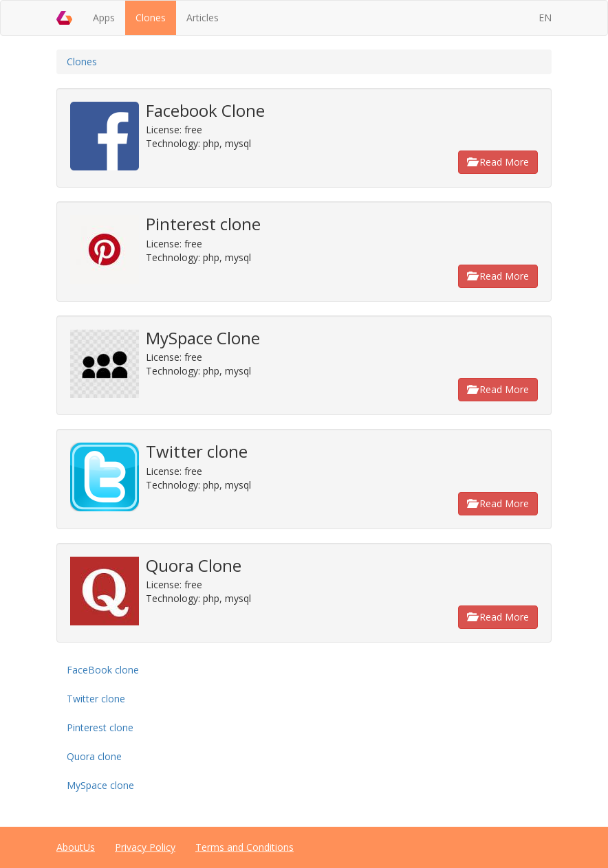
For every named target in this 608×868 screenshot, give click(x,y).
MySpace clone (100, 785)
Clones (151, 18)
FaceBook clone (103, 670)
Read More (498, 162)
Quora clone (94, 756)
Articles (203, 18)
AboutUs (76, 847)
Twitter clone (96, 699)
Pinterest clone (100, 727)
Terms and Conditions (245, 847)
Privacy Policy (145, 847)
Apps (104, 18)
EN (545, 18)
